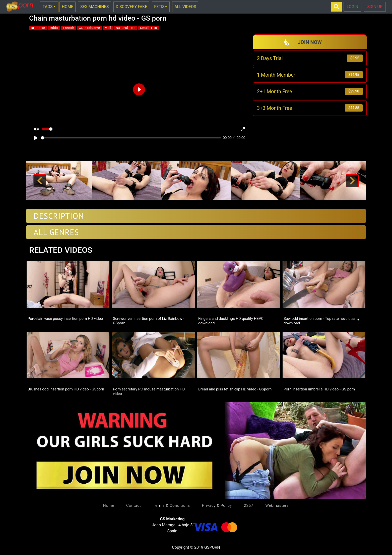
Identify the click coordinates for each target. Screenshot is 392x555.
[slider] (131, 138)
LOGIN (353, 7)
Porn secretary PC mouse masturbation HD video (149, 391)
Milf (108, 28)
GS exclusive (89, 28)
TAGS (48, 7)
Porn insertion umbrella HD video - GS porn (319, 389)
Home (109, 506)
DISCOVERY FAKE (131, 7)
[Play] (36, 138)
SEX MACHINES (94, 7)
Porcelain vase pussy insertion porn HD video (65, 319)
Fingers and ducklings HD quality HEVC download (231, 321)
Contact (134, 506)
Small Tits (148, 28)
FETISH (161, 7)
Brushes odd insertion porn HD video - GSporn (66, 389)
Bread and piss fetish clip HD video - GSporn (235, 389)
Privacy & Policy (217, 506)
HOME (67, 7)
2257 (249, 506)
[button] (40, 181)
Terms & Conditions (172, 506)
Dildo (54, 28)
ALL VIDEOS (185, 7)
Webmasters (277, 506)
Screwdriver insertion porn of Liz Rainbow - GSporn (149, 321)
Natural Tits (126, 28)
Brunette (38, 28)
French (69, 28)
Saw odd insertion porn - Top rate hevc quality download (322, 321)
